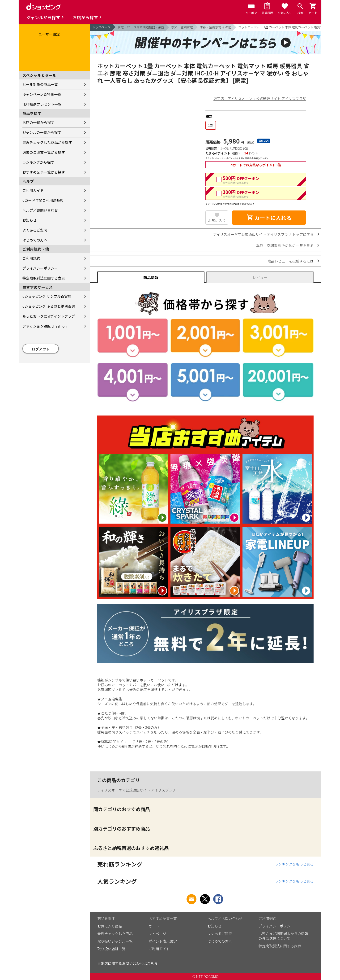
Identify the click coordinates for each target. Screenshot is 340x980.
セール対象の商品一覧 (40, 84)
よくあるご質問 (35, 230)
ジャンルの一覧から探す (42, 132)
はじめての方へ (35, 240)
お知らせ (30, 220)
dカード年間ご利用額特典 (43, 200)
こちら (152, 963)
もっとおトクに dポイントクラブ (49, 316)
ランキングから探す (38, 162)
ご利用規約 (31, 258)
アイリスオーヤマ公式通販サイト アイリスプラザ (136, 790)
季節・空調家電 (182, 27)
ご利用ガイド (33, 190)
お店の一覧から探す (38, 122)
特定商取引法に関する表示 (44, 278)
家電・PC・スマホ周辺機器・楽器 (141, 27)
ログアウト (41, 349)
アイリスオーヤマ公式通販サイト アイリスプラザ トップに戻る (263, 234)
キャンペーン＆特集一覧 (42, 94)
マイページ (157, 934)
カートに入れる (269, 218)
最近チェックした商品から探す (47, 142)
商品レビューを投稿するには (291, 261)
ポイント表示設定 (163, 941)
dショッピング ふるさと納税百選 (49, 306)
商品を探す (106, 918)
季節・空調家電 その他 (215, 27)
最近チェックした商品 (115, 934)
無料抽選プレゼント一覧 (42, 104)
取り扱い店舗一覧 (111, 949)
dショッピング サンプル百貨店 (47, 296)
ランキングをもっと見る (294, 864)
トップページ (101, 27)
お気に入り (217, 221)
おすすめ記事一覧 (163, 918)
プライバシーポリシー (40, 268)
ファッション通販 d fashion (45, 326)
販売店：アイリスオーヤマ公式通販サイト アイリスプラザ (260, 98)
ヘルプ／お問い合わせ (40, 210)
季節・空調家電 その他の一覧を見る (285, 246)
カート (154, 926)
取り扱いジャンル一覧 (115, 941)
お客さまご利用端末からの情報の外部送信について (283, 936)
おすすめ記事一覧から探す (44, 172)
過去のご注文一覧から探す (44, 152)
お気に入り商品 (110, 926)
